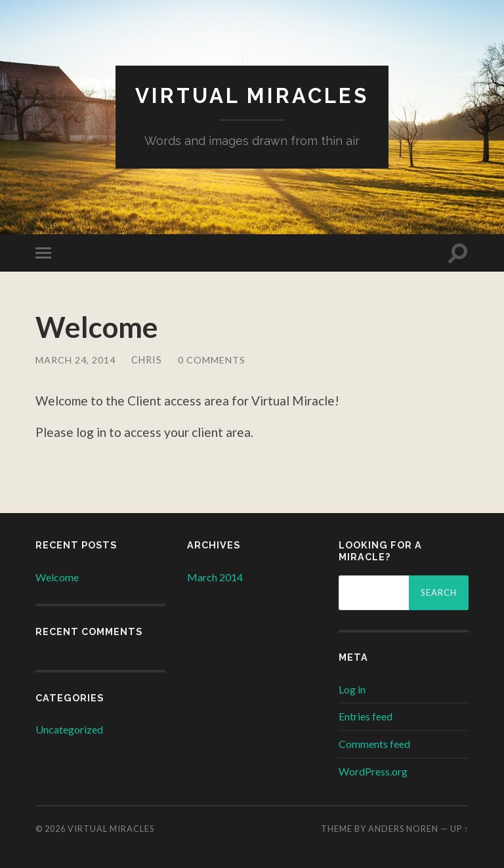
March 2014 (215, 576)
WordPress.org (373, 771)
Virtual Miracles (252, 95)
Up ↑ (459, 828)
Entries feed (366, 716)
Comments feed (374, 744)
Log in (352, 689)
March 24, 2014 (75, 360)
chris (147, 360)
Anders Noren (403, 828)
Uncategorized (69, 729)
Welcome (98, 327)
